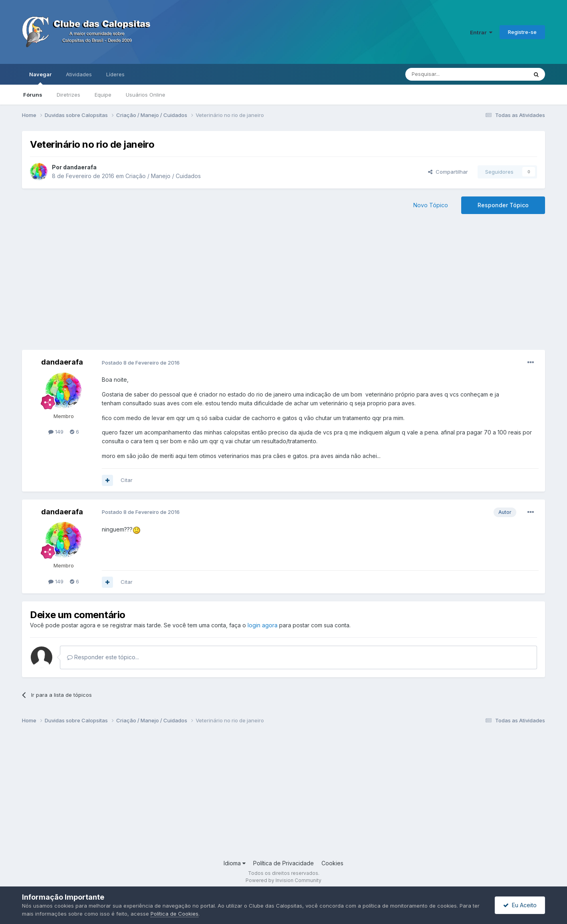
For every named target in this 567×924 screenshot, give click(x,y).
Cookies (332, 863)
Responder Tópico (503, 205)
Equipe (103, 95)
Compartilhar (448, 172)
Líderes (115, 74)
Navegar (40, 78)
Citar (127, 480)
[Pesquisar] (444, 74)
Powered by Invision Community (283, 880)
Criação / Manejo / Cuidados (163, 176)
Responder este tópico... (103, 657)
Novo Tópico (431, 205)
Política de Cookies (174, 914)
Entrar (481, 32)
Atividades (79, 74)
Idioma (235, 863)
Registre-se (522, 32)
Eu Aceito (520, 905)
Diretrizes (68, 95)
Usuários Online (146, 95)
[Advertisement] (283, 286)
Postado (141, 363)
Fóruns (33, 95)
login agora (263, 625)
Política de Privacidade (283, 863)
